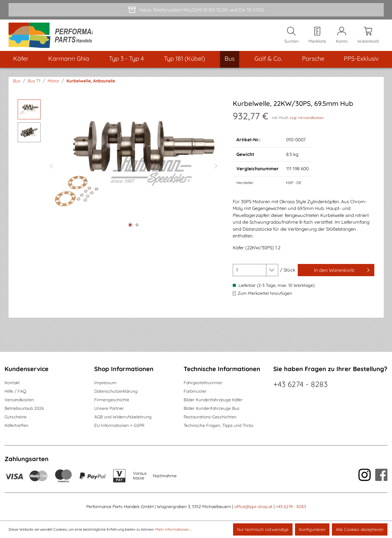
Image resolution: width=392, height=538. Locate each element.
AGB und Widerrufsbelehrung (123, 417)
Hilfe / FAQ (15, 391)
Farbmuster (195, 391)
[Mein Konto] (342, 37)
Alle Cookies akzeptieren (360, 529)
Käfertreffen (16, 425)
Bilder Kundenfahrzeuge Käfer (213, 400)
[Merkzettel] (317, 37)
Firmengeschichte (112, 400)
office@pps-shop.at (253, 507)
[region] (119, 168)
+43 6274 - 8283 (300, 384)
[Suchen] (291, 37)
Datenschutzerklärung (116, 391)
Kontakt (12, 383)
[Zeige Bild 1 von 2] (130, 228)
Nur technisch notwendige (263, 529)
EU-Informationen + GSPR (119, 425)
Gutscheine (16, 417)
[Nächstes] (216, 168)
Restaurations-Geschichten (210, 417)
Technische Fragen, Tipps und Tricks (219, 425)
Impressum (105, 383)
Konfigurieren (312, 529)
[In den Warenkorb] (336, 273)
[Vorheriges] (51, 168)
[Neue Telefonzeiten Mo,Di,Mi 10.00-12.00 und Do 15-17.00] (196, 10)
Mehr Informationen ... (174, 529)
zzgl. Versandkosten (307, 121)
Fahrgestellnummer (203, 383)
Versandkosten (19, 400)
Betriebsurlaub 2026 (24, 408)
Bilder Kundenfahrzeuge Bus (212, 408)
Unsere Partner (109, 408)
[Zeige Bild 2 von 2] (137, 228)
